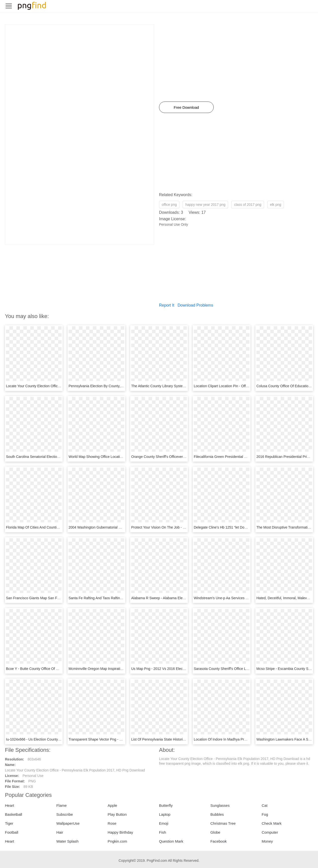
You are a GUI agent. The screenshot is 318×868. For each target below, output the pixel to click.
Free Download (186, 107)
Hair (60, 832)
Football (12, 832)
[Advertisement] (79, 59)
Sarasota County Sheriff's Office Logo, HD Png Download (238, 669)
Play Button (117, 814)
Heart (10, 805)
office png (169, 205)
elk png (276, 205)
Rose (112, 823)
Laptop (165, 814)
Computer (270, 832)
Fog (265, 814)
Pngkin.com (117, 841)
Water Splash (67, 841)
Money (267, 841)
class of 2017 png (248, 205)
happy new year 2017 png (205, 205)
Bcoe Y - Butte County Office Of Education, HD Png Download (54, 669)
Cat (264, 805)
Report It (167, 305)
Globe (215, 832)
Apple (112, 805)
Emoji (164, 823)
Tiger (9, 823)
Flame (62, 805)
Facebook (219, 841)
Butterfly (166, 805)
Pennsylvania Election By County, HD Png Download (109, 386)
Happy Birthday (120, 832)
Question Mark (171, 841)
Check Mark (272, 823)
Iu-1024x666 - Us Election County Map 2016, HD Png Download (55, 739)
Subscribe (65, 814)
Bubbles (217, 814)
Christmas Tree (223, 823)
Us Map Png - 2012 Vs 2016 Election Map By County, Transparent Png (186, 669)
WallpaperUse (68, 823)
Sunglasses (220, 805)
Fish (162, 832)
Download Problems (195, 305)
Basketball (14, 814)
